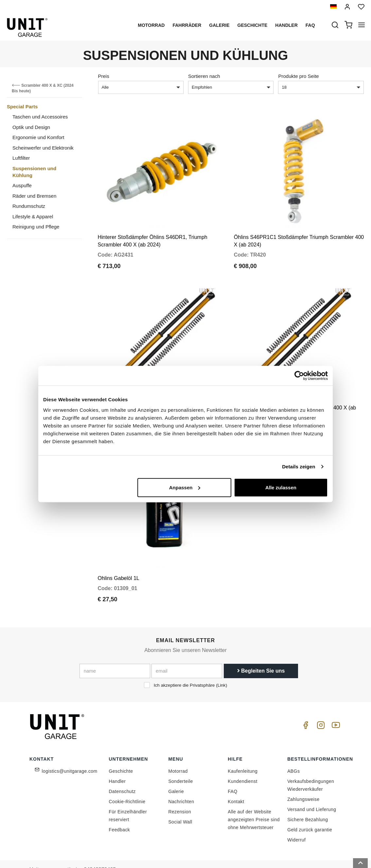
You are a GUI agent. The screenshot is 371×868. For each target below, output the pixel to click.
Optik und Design (31, 127)
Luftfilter (21, 158)
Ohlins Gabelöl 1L (119, 559)
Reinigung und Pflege (36, 227)
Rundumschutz (29, 206)
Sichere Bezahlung (308, 801)
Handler (286, 25)
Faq (310, 25)
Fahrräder (187, 25)
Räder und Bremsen (34, 196)
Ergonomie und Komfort (38, 137)
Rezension (180, 793)
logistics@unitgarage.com (70, 752)
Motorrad (151, 25)
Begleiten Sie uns (261, 652)
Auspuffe (22, 185)
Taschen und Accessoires (40, 117)
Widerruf (296, 821)
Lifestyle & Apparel (33, 217)
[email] (187, 652)
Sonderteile (180, 763)
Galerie (219, 25)
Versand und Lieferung (312, 791)
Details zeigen (299, 467)
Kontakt (236, 783)
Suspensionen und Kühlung (34, 172)
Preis (104, 76)
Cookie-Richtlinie (127, 783)
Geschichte (253, 25)
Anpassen (185, 487)
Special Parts (22, 107)
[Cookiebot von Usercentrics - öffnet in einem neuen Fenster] (299, 376)
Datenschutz (122, 773)
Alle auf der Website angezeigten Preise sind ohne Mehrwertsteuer (254, 801)
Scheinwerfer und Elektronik (43, 148)
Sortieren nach (204, 76)
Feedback (120, 811)
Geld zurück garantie (310, 811)
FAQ (232, 773)
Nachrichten (181, 783)
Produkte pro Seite (298, 76)
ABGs (293, 752)
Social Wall (180, 803)
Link (222, 667)
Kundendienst (242, 763)
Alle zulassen (281, 487)
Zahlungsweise (303, 781)
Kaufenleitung (243, 752)
